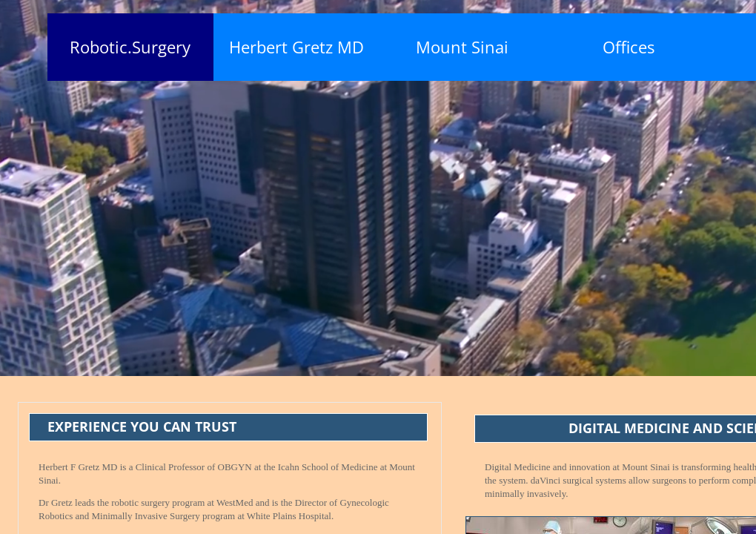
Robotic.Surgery (130, 47)
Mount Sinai (462, 47)
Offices (629, 47)
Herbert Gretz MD (296, 47)
